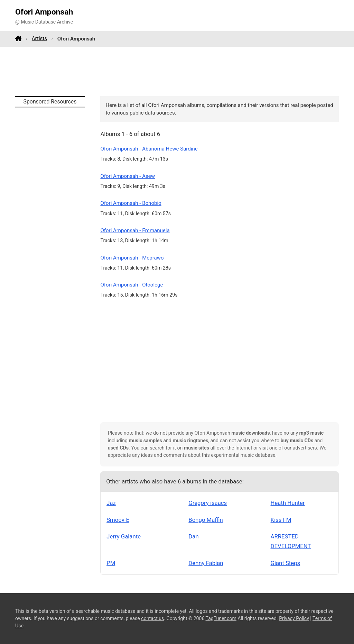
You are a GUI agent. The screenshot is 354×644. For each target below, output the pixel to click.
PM (111, 563)
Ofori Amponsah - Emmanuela (135, 230)
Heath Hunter (288, 503)
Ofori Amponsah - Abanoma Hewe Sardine (149, 149)
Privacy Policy (294, 618)
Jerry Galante (124, 536)
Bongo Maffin (206, 520)
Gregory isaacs (208, 503)
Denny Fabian (206, 563)
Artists (39, 38)
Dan (193, 536)
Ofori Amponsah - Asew (128, 176)
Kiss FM (281, 520)
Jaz (111, 503)
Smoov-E (118, 520)
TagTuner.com (221, 618)
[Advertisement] (177, 71)
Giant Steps (286, 563)
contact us (152, 618)
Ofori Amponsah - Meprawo (132, 258)
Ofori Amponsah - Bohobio (131, 203)
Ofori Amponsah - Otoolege (132, 285)
